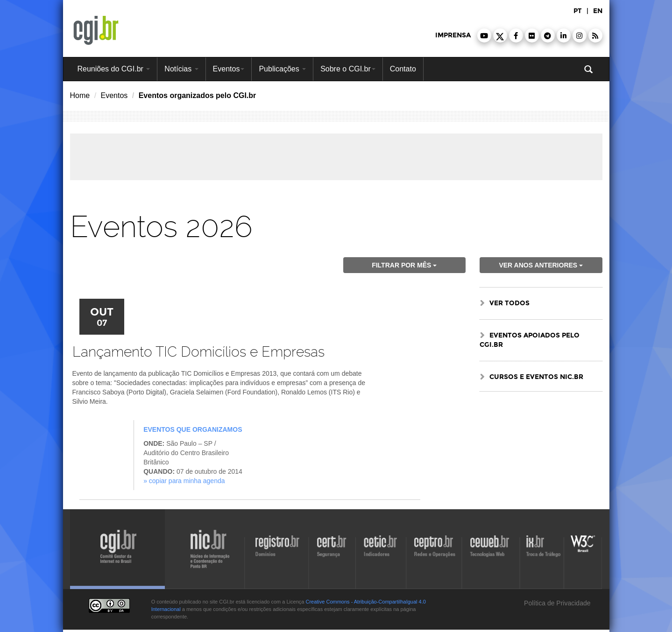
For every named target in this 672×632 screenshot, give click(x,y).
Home (80, 95)
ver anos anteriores (541, 265)
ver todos (509, 303)
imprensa (453, 35)
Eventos (229, 69)
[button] (484, 35)
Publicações (282, 69)
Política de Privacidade (556, 603)
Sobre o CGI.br (348, 69)
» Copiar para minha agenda (184, 481)
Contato (403, 69)
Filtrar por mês (404, 265)
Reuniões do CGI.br (114, 69)
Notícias (181, 69)
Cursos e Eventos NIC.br (536, 377)
